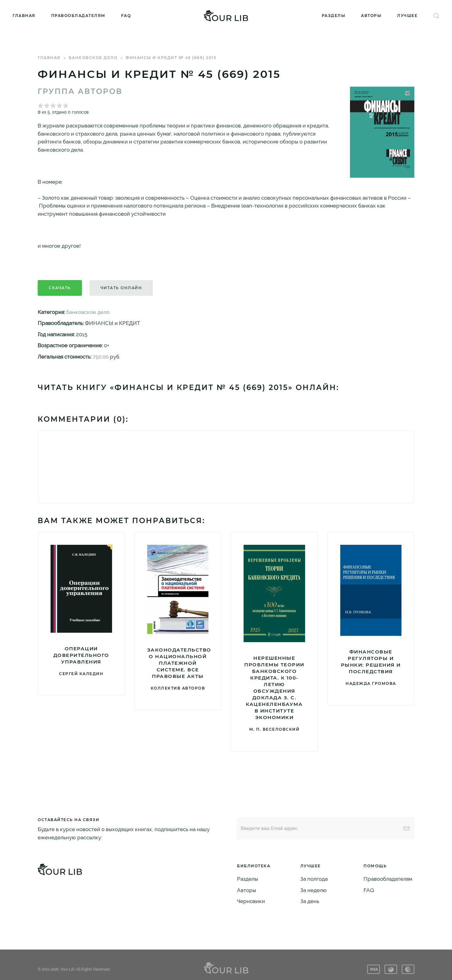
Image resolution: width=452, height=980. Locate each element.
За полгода (314, 879)
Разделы (334, 16)
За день (310, 901)
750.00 (101, 357)
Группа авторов (80, 91)
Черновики (251, 901)
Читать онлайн (121, 288)
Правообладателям (78, 16)
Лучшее (407, 16)
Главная (24, 16)
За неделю (314, 890)
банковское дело (93, 58)
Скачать (60, 288)
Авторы (371, 16)
